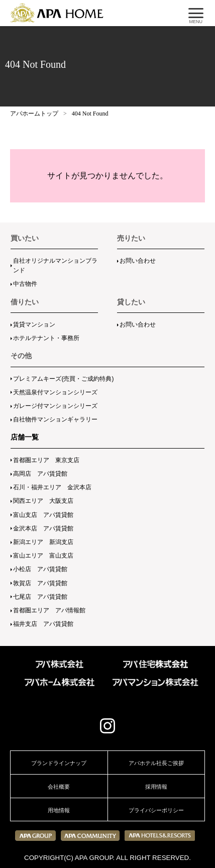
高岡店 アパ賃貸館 (40, 474)
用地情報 (59, 810)
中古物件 (25, 284)
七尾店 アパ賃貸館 (40, 597)
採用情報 (156, 787)
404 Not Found (90, 114)
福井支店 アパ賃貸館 (43, 624)
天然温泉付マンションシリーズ (55, 392)
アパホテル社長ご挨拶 (156, 763)
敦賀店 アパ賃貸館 (40, 583)
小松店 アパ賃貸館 (40, 569)
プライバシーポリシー (156, 810)
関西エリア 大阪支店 (43, 501)
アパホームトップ (34, 114)
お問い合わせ (138, 261)
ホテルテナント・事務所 (46, 338)
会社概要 (59, 787)
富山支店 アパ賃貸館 (43, 515)
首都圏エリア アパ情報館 (49, 610)
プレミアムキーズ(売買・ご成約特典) (63, 379)
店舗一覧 (25, 437)
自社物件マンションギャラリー (55, 419)
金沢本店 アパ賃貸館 (43, 528)
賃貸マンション (34, 324)
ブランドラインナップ (59, 763)
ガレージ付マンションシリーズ (55, 406)
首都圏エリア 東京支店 (46, 460)
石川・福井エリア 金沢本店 (52, 487)
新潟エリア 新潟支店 (43, 542)
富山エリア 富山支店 (43, 556)
